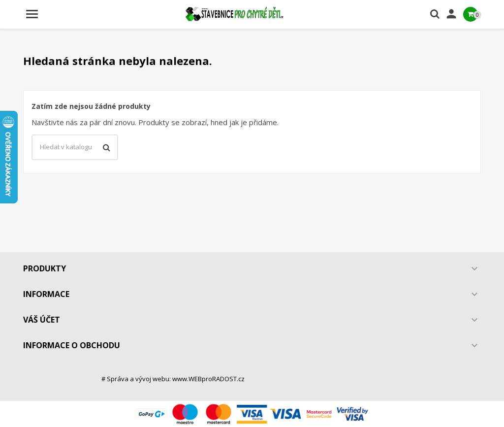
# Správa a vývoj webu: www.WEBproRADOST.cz (173, 379)
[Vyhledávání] (75, 147)
